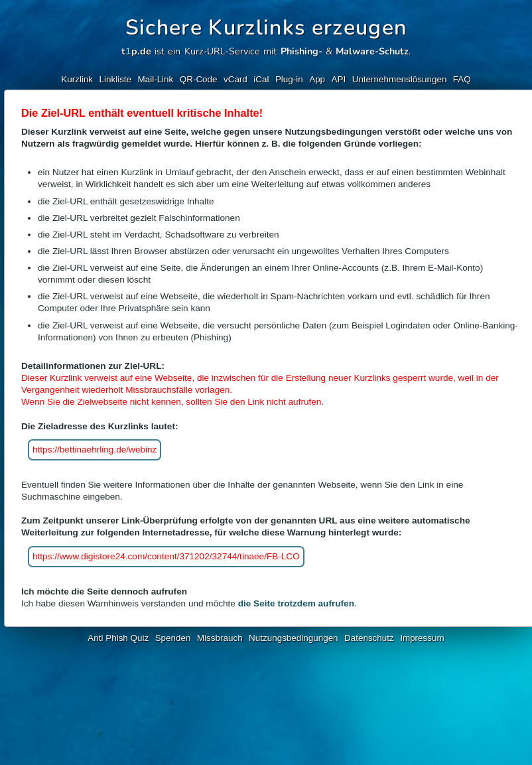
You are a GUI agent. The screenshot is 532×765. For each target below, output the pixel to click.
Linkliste (116, 79)
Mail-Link (156, 79)
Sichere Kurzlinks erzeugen (266, 28)
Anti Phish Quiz (118, 638)
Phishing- (301, 51)
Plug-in (289, 79)
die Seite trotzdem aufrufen (296, 603)
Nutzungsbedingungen (294, 638)
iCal (261, 79)
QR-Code (199, 79)
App (317, 79)
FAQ (462, 79)
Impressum (422, 638)
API (339, 79)
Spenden (173, 638)
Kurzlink (77, 79)
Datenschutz (369, 638)
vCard (235, 79)
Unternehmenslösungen (400, 79)
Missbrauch (220, 638)
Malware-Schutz (372, 51)
